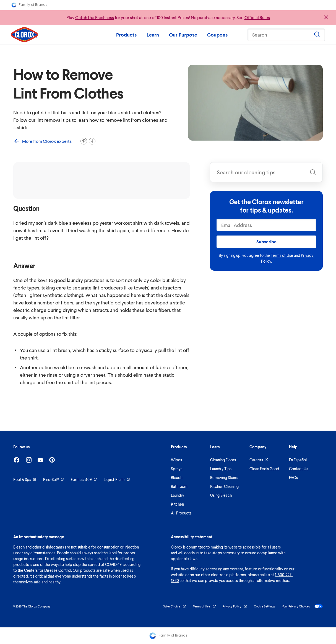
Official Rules (257, 17)
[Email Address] (266, 225)
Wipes (176, 460)
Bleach (177, 478)
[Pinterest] (52, 460)
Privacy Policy (235, 607)
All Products (181, 513)
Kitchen (177, 504)
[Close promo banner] (326, 17)
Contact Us (299, 469)
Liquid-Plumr (117, 479)
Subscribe (266, 241)
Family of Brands (29, 5)
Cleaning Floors (223, 460)
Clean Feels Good (264, 469)
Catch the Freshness (95, 17)
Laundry (178, 495)
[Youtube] (40, 460)
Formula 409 (84, 479)
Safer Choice (175, 607)
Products (126, 35)
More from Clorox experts (42, 141)
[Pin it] (84, 141)
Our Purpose (183, 35)
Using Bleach (221, 495)
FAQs (293, 478)
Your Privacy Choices (302, 606)
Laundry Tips (221, 469)
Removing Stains (224, 478)
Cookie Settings (265, 606)
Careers (259, 460)
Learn (153, 35)
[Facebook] (17, 460)
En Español (298, 460)
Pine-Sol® (54, 479)
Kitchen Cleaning (224, 486)
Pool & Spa (25, 479)
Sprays (177, 469)
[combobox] (266, 172)
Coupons (217, 35)
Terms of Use (282, 255)
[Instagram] (29, 460)
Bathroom (179, 486)
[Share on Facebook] (92, 141)
